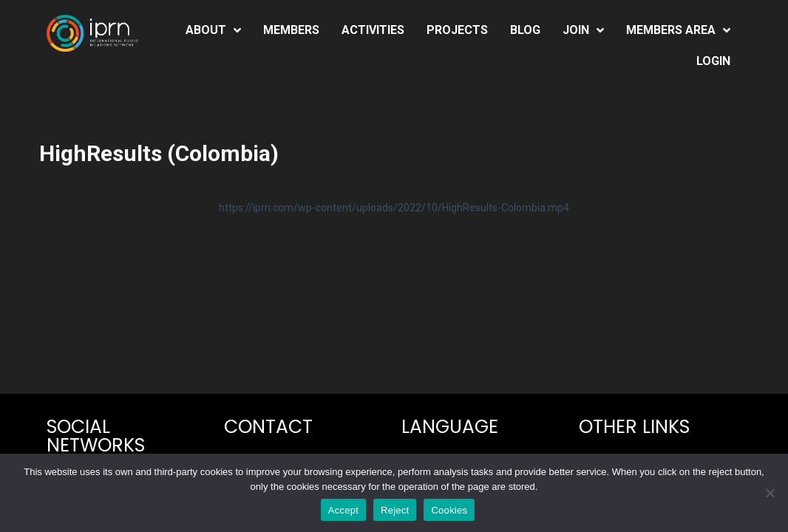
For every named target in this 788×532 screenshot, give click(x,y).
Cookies (449, 510)
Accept (343, 510)
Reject (395, 510)
